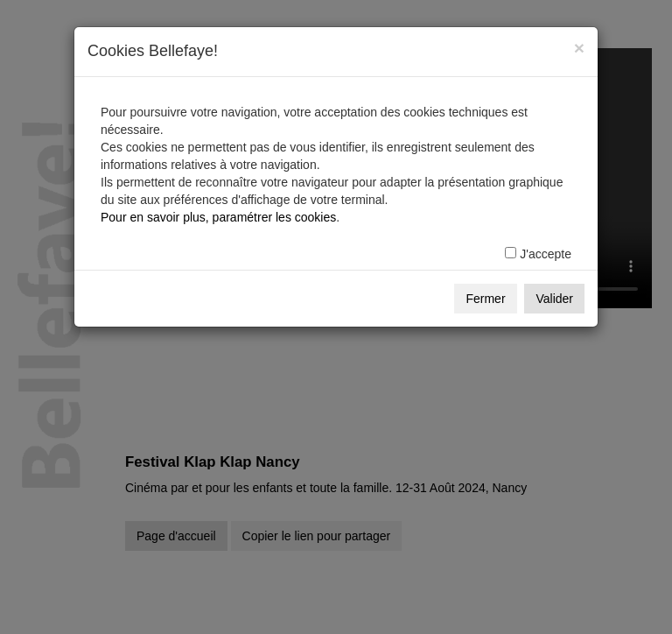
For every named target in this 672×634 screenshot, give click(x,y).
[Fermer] (579, 48)
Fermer (485, 299)
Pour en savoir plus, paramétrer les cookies (218, 217)
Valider (554, 299)
